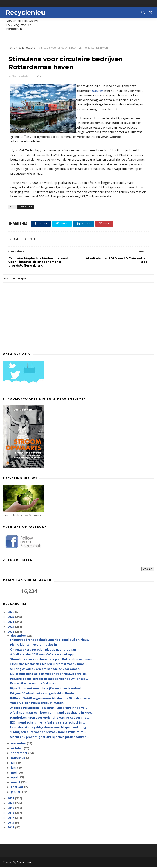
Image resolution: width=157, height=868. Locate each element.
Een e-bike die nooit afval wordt (34, 684)
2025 (11, 617)
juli (14, 763)
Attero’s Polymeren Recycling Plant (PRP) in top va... (49, 708)
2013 (11, 823)
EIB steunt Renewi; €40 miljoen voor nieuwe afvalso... (49, 674)
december (19, 636)
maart (16, 783)
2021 (11, 799)
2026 (11, 612)
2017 (11, 818)
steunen (98, 91)
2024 (11, 622)
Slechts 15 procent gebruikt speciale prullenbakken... (50, 737)
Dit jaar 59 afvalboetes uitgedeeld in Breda (42, 694)
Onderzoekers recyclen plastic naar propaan (43, 650)
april (15, 778)
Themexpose (24, 863)
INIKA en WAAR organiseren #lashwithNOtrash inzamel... (52, 698)
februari (17, 787)
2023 (11, 627)
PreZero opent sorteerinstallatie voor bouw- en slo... (49, 679)
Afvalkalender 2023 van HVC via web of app (42, 655)
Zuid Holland (27, 48)
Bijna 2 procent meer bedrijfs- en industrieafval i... (47, 689)
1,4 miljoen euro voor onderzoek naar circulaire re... (48, 733)
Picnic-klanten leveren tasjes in (34, 645)
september (20, 753)
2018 (11, 813)
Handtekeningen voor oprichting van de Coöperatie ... (50, 718)
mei (14, 773)
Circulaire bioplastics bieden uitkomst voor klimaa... (49, 664)
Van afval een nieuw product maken (37, 703)
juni (14, 768)
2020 (11, 804)
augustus (19, 758)
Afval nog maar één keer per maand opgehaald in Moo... (52, 713)
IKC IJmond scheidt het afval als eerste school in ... (48, 723)
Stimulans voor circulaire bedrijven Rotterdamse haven (51, 660)
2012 (11, 828)
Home (12, 48)
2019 (11, 808)
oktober (17, 749)
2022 (11, 632)
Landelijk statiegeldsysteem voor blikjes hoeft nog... (49, 728)
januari (17, 792)
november (19, 744)
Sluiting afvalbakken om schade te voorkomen (45, 669)
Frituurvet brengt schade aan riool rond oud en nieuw (50, 640)
